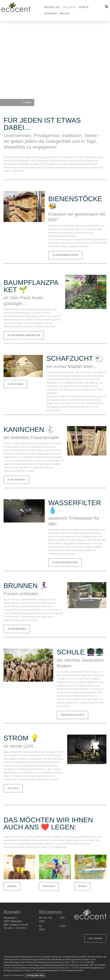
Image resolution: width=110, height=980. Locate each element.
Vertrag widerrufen (35, 975)
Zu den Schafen (15, 384)
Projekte (69, 7)
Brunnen (82, 886)
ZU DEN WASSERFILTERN (65, 562)
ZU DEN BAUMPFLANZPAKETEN (24, 335)
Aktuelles (52, 7)
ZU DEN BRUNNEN (17, 629)
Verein (84, 7)
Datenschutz (19, 975)
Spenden (51, 14)
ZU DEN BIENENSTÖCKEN (65, 255)
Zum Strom (13, 788)
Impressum (8, 975)
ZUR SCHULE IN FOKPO (72, 715)
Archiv (65, 14)
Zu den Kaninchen (16, 480)
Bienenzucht (49, 886)
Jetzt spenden (95, 938)
